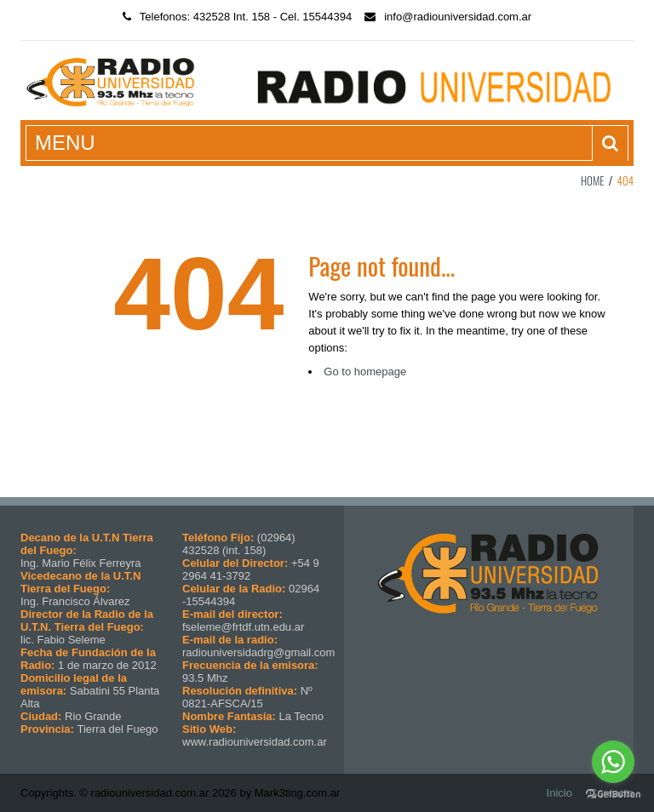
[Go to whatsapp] (613, 762)
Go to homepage (365, 372)
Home (593, 180)
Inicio (559, 793)
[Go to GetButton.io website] (613, 795)
